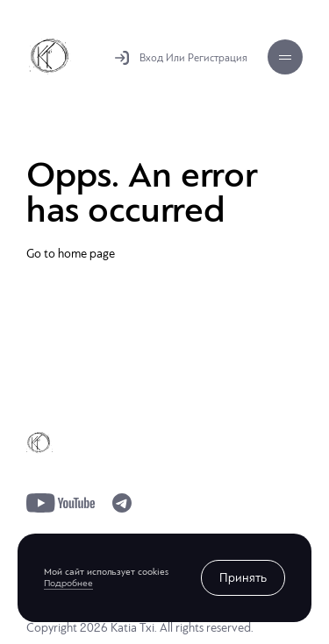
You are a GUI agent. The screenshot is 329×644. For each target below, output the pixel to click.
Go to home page (71, 254)
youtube (61, 503)
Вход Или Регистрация (193, 58)
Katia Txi (50, 57)
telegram (122, 503)
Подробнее (68, 583)
